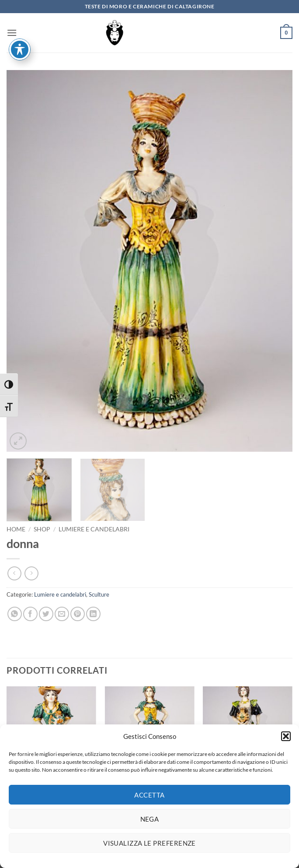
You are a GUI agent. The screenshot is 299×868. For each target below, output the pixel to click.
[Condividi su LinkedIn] (93, 614)
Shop (42, 529)
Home (16, 529)
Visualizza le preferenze (149, 847)
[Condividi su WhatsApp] (15, 614)
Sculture (99, 594)
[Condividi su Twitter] (46, 614)
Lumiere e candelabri (94, 529)
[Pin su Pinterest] (78, 614)
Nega (150, 823)
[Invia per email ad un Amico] (62, 614)
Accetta (149, 799)
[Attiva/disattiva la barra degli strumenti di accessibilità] (20, 13)
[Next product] (14, 573)
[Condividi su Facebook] (30, 614)
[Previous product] (31, 573)
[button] (286, 741)
